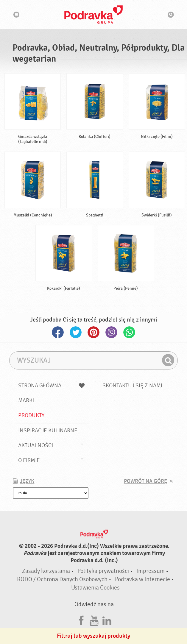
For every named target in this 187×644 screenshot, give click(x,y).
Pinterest (93, 332)
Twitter (76, 332)
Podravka (93, 15)
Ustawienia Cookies (95, 588)
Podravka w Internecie (142, 579)
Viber (111, 332)
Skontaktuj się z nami (132, 386)
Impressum (151, 571)
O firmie (29, 460)
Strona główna (51, 386)
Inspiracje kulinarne (48, 431)
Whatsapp (129, 332)
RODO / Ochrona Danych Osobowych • (65, 579)
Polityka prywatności (103, 571)
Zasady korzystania (46, 571)
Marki (26, 400)
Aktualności (36, 445)
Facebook (58, 332)
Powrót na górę (145, 481)
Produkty (31, 415)
